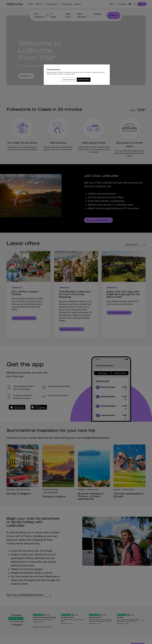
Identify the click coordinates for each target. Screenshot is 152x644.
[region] (77, 75)
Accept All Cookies (84, 80)
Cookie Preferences (69, 80)
